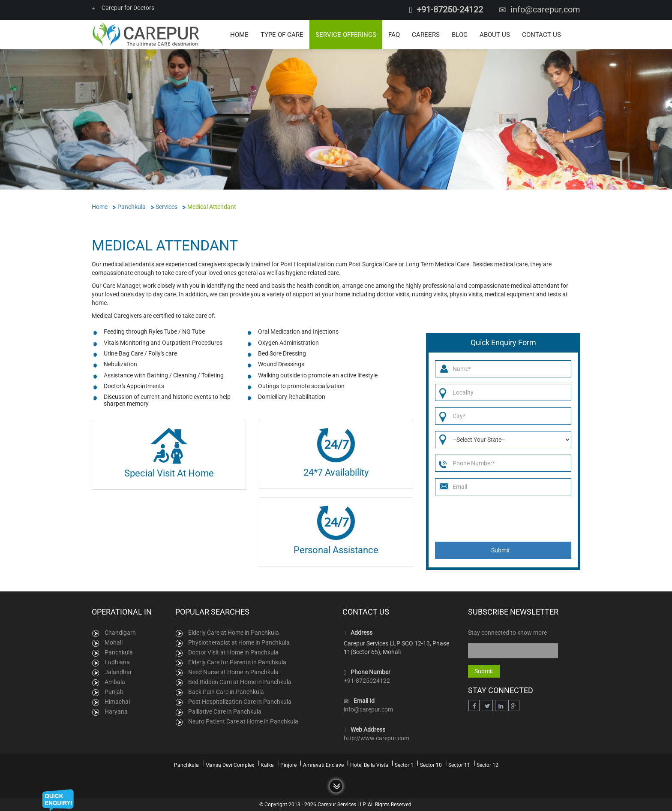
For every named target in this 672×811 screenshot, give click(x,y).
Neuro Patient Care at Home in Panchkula (243, 721)
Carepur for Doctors (123, 8)
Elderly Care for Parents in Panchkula (237, 662)
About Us (495, 34)
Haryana (116, 711)
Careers (426, 34)
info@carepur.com (545, 9)
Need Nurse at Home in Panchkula (233, 672)
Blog (460, 34)
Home (239, 34)
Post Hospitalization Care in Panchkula (240, 701)
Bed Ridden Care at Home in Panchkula (240, 681)
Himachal (117, 701)
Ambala (115, 681)
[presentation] (500, 518)
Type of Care (282, 34)
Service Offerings (346, 34)
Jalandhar (118, 672)
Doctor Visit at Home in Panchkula (233, 652)
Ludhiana (117, 662)
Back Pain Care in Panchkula (226, 691)
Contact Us (541, 34)
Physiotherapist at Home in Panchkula (239, 642)
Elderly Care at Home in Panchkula (234, 632)
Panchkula (119, 652)
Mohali (114, 642)
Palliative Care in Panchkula (225, 711)
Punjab (114, 691)
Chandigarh (120, 632)
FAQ (394, 34)
